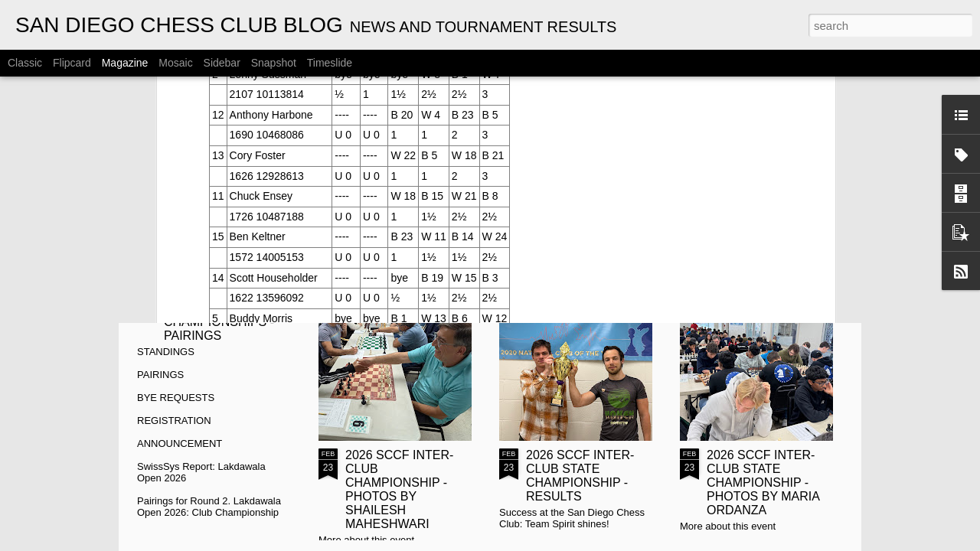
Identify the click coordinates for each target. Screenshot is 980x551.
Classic (25, 63)
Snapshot (274, 63)
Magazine (125, 63)
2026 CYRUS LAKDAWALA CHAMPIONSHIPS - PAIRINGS (219, 315)
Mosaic (175, 63)
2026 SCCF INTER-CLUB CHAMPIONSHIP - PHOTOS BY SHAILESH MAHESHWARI (399, 489)
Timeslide (330, 63)
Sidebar (222, 63)
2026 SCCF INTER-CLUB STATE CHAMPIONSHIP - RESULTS (580, 476)
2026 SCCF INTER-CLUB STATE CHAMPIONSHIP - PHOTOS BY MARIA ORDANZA (763, 483)
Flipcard (72, 63)
